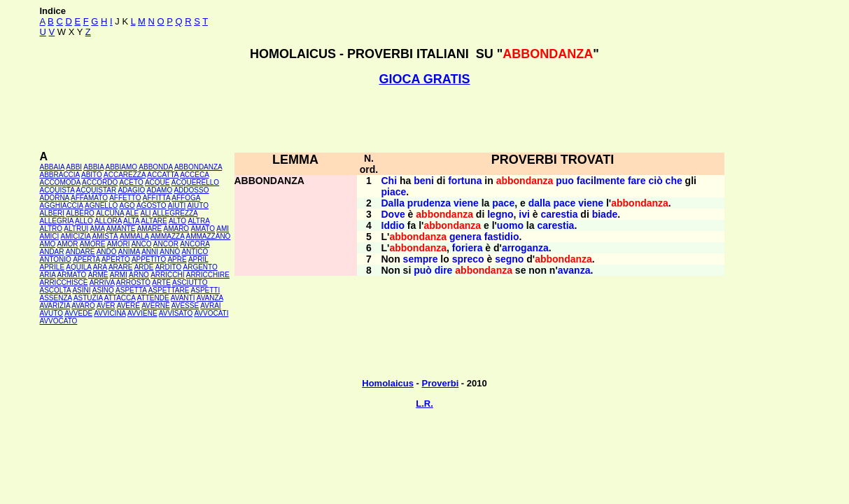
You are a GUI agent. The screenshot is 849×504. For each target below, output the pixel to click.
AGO (127, 205)
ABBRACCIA (60, 175)
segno (509, 259)
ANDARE (80, 252)
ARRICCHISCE (64, 282)
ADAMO (160, 190)
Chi (390, 181)
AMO (48, 244)
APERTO (116, 259)
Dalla (393, 203)
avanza (574, 270)
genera (465, 237)
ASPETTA (131, 290)
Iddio (393, 225)
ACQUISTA (57, 190)
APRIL (198, 259)
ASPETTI (206, 290)
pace (503, 203)
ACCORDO (100, 182)
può (423, 270)
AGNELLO (101, 205)
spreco (468, 259)
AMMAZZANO (209, 236)
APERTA (86, 259)
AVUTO (52, 313)
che (674, 181)
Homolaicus (388, 383)
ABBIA (93, 167)
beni (424, 181)
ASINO (103, 290)
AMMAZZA (167, 236)
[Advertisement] (425, 118)
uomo (510, 225)
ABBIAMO (121, 167)
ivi (524, 214)
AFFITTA (156, 198)
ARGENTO (201, 267)
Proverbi (441, 383)
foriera (468, 248)
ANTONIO (56, 259)
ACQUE (157, 182)
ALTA (131, 221)
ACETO (131, 182)
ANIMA (129, 252)
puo (565, 181)
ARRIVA (102, 282)
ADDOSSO (191, 190)
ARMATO (72, 275)
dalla (540, 203)
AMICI (50, 236)
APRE (177, 259)
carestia (560, 214)
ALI (146, 213)
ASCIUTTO (190, 282)
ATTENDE (153, 298)
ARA (100, 267)
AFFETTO (125, 198)
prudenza (429, 203)
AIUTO (198, 205)
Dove (393, 214)
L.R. (424, 404)
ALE (132, 213)
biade (605, 214)
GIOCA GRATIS (425, 79)
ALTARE (154, 221)
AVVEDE (78, 313)
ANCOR (166, 244)
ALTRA (198, 221)
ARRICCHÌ (167, 275)
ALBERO (80, 213)
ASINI (81, 290)
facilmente (601, 181)
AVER (106, 306)
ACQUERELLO (195, 182)
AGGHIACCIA (62, 205)
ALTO (177, 221)
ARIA (48, 275)
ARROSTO (133, 282)
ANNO (170, 252)
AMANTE (121, 229)
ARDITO (169, 267)
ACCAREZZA (125, 175)
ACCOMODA (60, 182)
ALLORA (108, 221)
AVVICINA (110, 313)
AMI (223, 229)
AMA (97, 229)
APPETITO (149, 259)
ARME (98, 275)
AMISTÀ (105, 236)
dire (444, 270)
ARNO (139, 275)
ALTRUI (76, 229)
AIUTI (177, 205)
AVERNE (155, 306)
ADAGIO (131, 190)
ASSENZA (56, 298)
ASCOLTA (56, 290)
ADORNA (55, 198)
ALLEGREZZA (175, 213)
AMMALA (134, 236)
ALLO (84, 221)
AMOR (68, 244)
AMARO (176, 229)
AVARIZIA (55, 306)
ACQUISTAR (97, 190)
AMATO (203, 229)
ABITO (92, 175)
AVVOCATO (59, 321)
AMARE (150, 229)
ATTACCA (120, 298)
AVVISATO (176, 313)
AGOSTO (152, 205)
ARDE (144, 267)
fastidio (502, 237)
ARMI (119, 275)
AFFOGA (186, 198)
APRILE (52, 267)
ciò (655, 181)
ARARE (120, 267)
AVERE (128, 306)
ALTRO (51, 229)
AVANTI (183, 298)
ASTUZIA (88, 298)
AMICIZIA (76, 236)
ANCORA (195, 244)
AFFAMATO (89, 198)
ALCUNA (110, 213)
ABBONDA (155, 167)
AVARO (83, 306)
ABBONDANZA (198, 167)
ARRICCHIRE (208, 275)
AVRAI (210, 306)
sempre (421, 259)
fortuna (465, 181)
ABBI (74, 167)
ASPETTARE (169, 290)
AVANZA (210, 298)
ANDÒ (107, 252)
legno (500, 214)
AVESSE (185, 306)
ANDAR (52, 252)
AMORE (93, 244)
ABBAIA (52, 167)
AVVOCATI (211, 313)
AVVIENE (142, 313)
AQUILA (78, 267)
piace (394, 192)
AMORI (119, 244)
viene (466, 203)
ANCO (142, 244)
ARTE (161, 282)
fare (637, 181)
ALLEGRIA (57, 221)
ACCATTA (163, 175)
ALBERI (52, 213)
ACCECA (194, 175)
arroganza (525, 248)
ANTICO (195, 252)
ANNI (150, 252)
